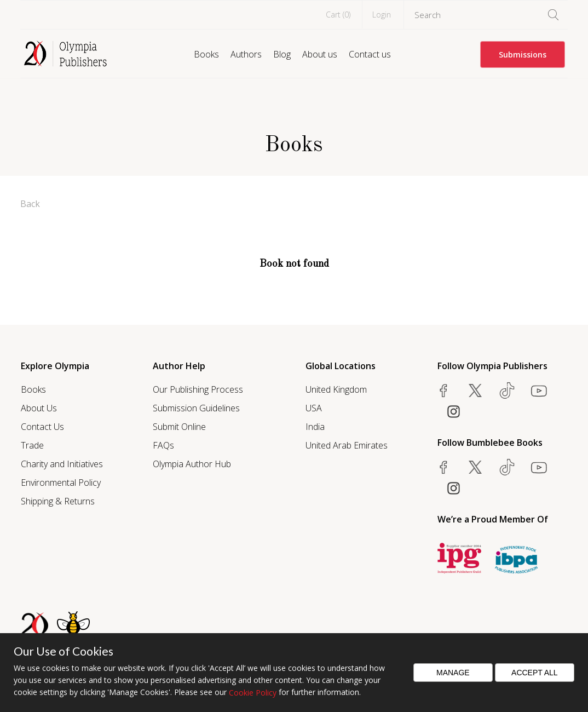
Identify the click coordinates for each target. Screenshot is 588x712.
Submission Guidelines (196, 408)
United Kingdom (336, 389)
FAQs (163, 445)
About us (320, 54)
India (315, 427)
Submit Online (179, 427)
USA (314, 408)
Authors (246, 54)
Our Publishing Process (198, 389)
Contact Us (42, 427)
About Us (39, 408)
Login (382, 15)
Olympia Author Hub (192, 464)
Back (30, 204)
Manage (453, 673)
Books (206, 54)
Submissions (523, 54)
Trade (32, 445)
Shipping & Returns (58, 501)
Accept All (535, 673)
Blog (282, 54)
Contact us (370, 54)
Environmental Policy (61, 483)
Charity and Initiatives (62, 464)
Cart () (338, 15)
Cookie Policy (253, 693)
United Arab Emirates (347, 445)
